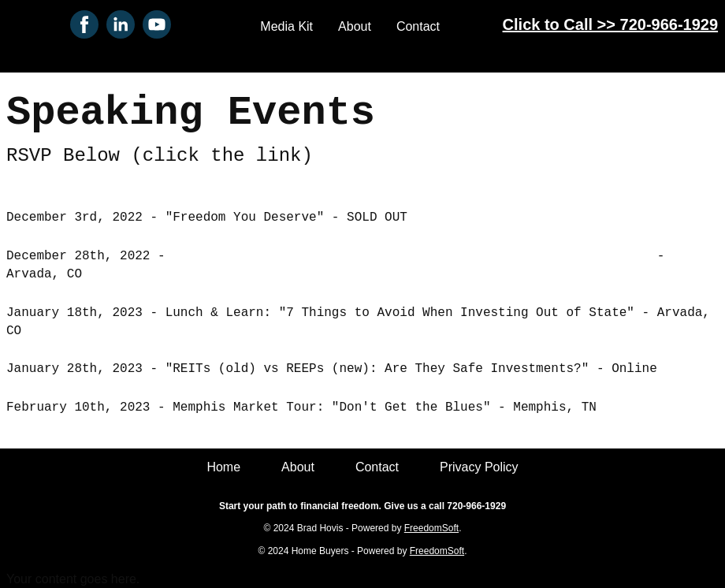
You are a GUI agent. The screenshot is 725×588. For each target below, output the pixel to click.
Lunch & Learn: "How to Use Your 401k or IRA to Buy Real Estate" (411, 256)
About (355, 26)
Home (223, 467)
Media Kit (286, 26)
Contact (418, 26)
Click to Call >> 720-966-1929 (611, 24)
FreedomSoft (431, 528)
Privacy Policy (479, 467)
